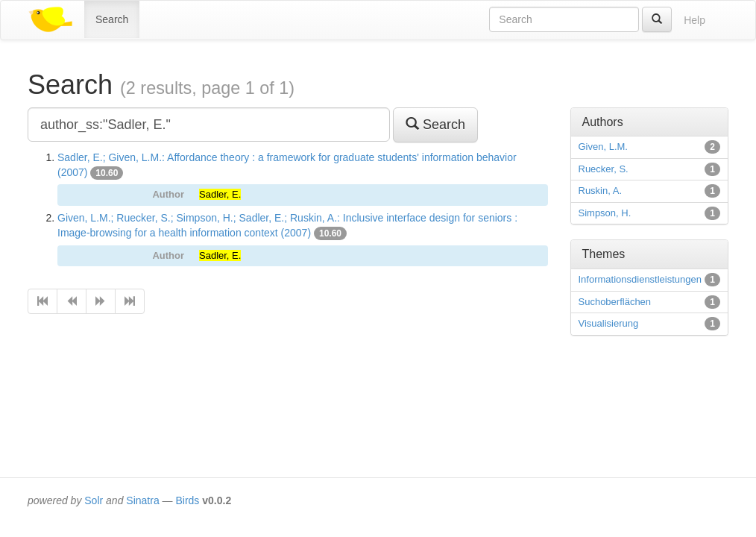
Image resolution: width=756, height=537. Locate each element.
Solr (94, 500)
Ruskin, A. (601, 191)
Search (112, 19)
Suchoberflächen (615, 302)
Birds (187, 500)
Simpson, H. (605, 213)
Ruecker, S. (604, 169)
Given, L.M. (603, 147)
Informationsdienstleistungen (640, 279)
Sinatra (142, 500)
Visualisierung (609, 323)
